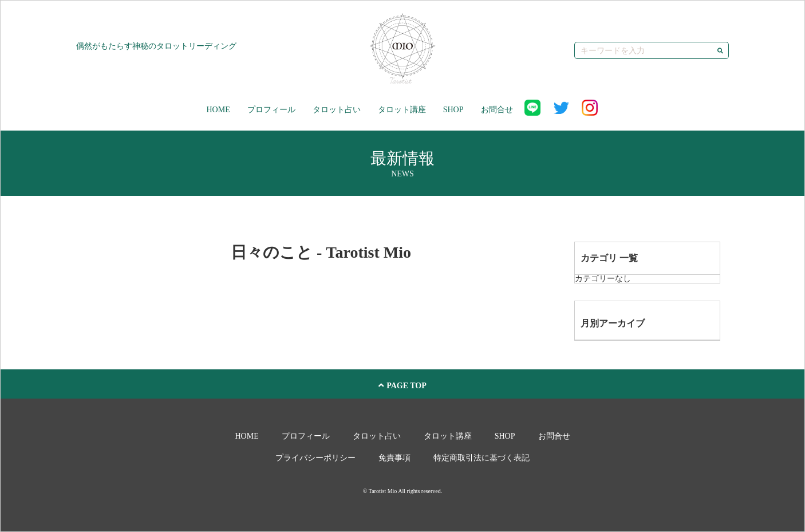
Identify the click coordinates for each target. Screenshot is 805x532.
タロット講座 (402, 110)
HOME (218, 110)
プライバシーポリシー (315, 458)
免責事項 (394, 458)
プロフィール (271, 110)
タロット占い (337, 110)
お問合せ (497, 110)
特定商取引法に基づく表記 (482, 458)
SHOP (453, 110)
